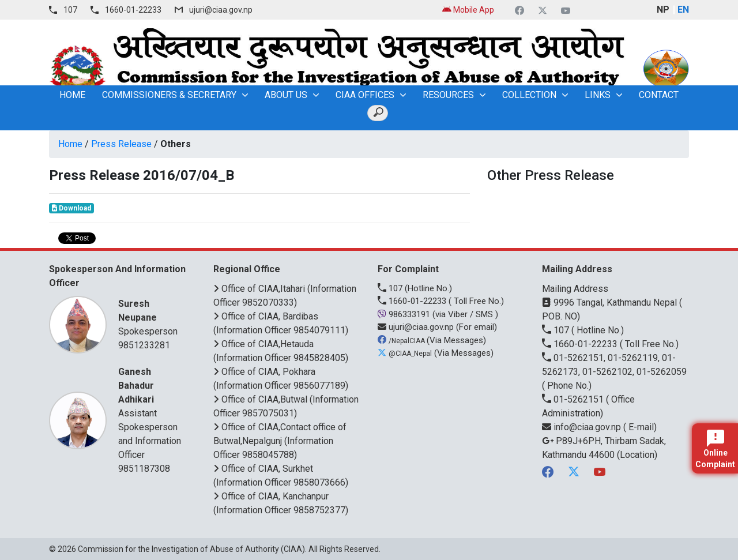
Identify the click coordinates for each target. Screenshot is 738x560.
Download (71, 208)
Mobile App (468, 10)
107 (70, 10)
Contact (659, 95)
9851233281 (144, 345)
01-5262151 (574, 399)
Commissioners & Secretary (169, 95)
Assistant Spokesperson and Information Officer (151, 413)
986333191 (405, 314)
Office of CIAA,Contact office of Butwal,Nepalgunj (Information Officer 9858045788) (280, 441)
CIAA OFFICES (365, 95)
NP (663, 10)
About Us (286, 95)
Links (598, 95)
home (72, 95)
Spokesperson (151, 317)
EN (683, 10)
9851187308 (144, 469)
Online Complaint (715, 449)
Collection (529, 95)
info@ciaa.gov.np (583, 427)
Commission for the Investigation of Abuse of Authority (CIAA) (191, 549)
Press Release (121, 144)
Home (70, 144)
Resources (448, 95)
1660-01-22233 (133, 10)
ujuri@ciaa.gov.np (221, 10)
